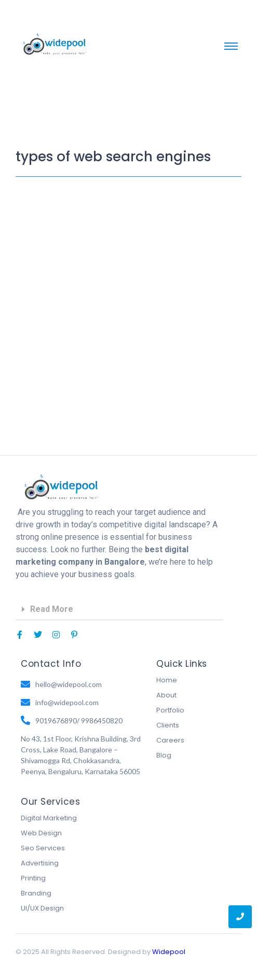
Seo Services (43, 848)
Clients (168, 725)
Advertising (40, 863)
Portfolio (170, 710)
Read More (52, 609)
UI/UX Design (42, 908)
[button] (119, 610)
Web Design (41, 833)
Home (167, 680)
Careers (170, 740)
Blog (164, 755)
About (166, 695)
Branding (36, 893)
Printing (33, 878)
